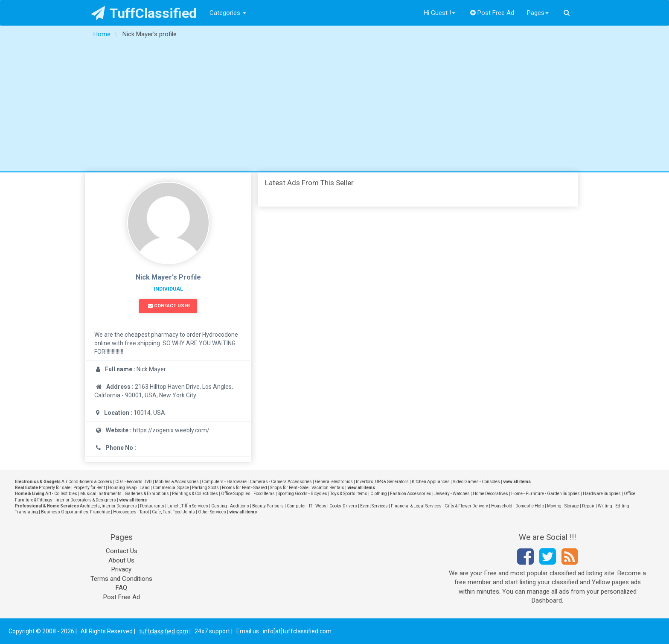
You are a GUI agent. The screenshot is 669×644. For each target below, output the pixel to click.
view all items (517, 482)
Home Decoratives (490, 494)
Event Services (374, 506)
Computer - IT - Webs (307, 506)
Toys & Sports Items (349, 494)
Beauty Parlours (268, 506)
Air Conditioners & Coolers (87, 482)
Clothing (379, 494)
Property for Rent (89, 488)
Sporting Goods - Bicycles (303, 494)
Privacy (121, 569)
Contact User (169, 306)
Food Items (264, 494)
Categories (228, 13)
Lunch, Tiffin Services (188, 506)
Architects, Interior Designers (108, 506)
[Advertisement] (334, 107)
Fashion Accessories (411, 494)
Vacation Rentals (328, 488)
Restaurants (152, 506)
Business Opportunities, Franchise (76, 512)
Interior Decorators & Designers (86, 500)
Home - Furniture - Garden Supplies (545, 494)
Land (145, 488)
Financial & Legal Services (416, 506)
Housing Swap (122, 488)
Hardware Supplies (602, 494)
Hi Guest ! (439, 13)
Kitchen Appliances (431, 482)
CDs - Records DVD (134, 482)
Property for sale (55, 488)
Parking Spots (205, 488)
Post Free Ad (492, 13)
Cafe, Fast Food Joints (173, 512)
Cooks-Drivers (343, 506)
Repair (588, 506)
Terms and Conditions (121, 579)
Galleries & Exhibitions (147, 494)
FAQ (121, 588)
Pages (538, 13)
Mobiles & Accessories (177, 482)
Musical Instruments (101, 494)
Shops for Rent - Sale (289, 488)
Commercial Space (171, 488)
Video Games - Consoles (476, 482)
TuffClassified (144, 13)
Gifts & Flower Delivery (466, 506)
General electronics (334, 482)
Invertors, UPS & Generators (382, 482)
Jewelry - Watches (452, 494)
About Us (121, 560)
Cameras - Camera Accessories (281, 482)
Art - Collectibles (61, 494)
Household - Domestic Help (518, 506)
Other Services (212, 512)
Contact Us (122, 551)
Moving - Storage (563, 506)
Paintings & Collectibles (195, 494)
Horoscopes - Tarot (131, 512)
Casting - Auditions (230, 506)
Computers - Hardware (224, 482)
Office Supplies (236, 494)
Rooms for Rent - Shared (244, 488)
